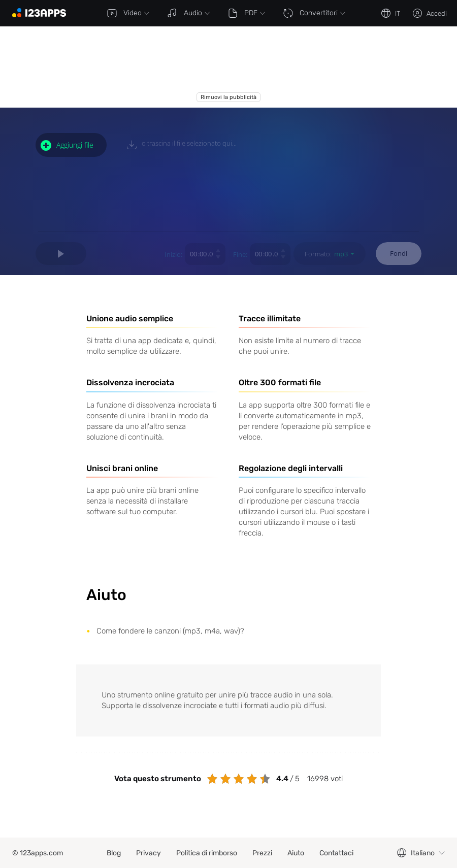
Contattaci (336, 853)
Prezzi (262, 853)
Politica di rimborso (207, 853)
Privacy (149, 853)
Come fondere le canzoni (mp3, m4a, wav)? (170, 631)
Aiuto (296, 853)
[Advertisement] (163, 67)
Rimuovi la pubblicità (228, 97)
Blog (114, 853)
